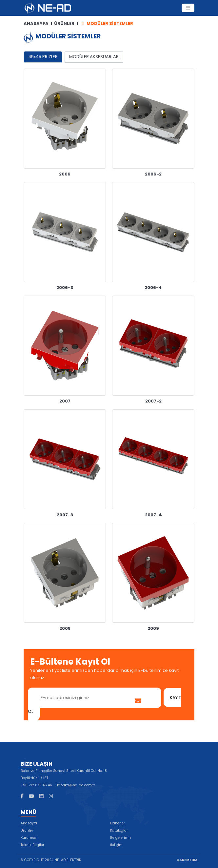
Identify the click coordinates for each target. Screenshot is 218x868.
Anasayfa (29, 823)
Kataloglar (119, 830)
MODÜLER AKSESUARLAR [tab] (94, 57)
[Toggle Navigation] (188, 8)
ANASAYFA (36, 23)
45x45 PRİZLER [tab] (43, 57)
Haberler (118, 823)
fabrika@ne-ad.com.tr (76, 785)
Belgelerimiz (121, 838)
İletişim (116, 845)
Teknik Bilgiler (32, 845)
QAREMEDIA (187, 860)
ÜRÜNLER (64, 23)
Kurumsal (29, 838)
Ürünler (27, 830)
